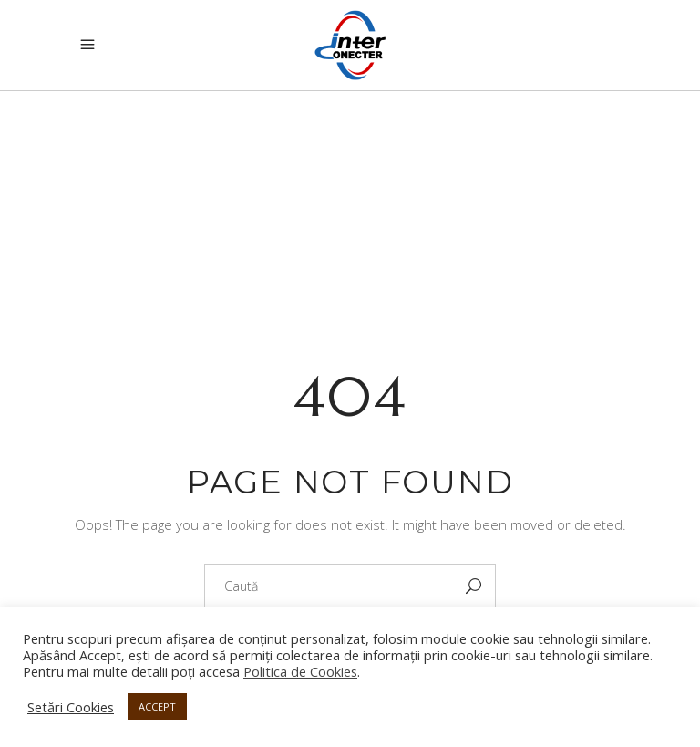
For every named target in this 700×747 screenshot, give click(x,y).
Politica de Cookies (300, 671)
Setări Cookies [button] (71, 707)
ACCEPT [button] (157, 706)
